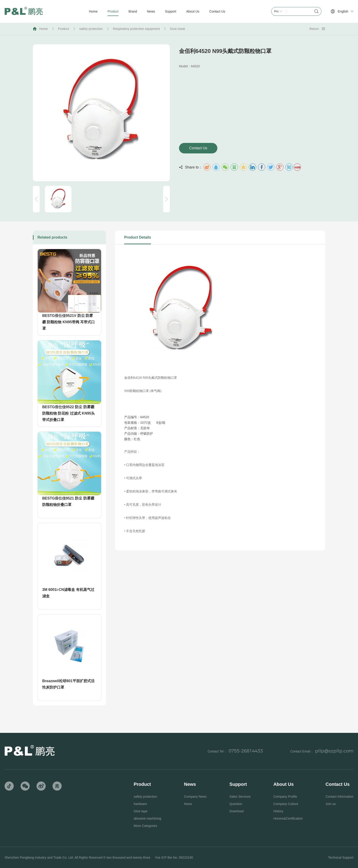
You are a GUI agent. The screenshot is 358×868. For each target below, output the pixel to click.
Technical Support (341, 857)
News (188, 804)
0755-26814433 (246, 751)
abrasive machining (147, 818)
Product (63, 29)
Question (236, 804)
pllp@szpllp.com (334, 751)
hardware (140, 804)
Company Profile (285, 797)
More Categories (145, 826)
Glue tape (141, 811)
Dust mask (178, 29)
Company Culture (286, 804)
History (278, 811)
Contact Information (340, 797)
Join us (331, 804)
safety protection (91, 29)
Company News (195, 797)
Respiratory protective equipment (136, 29)
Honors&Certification (288, 818)
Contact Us (198, 148)
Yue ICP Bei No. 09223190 (174, 857)
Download (237, 811)
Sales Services (240, 797)
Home (43, 29)
